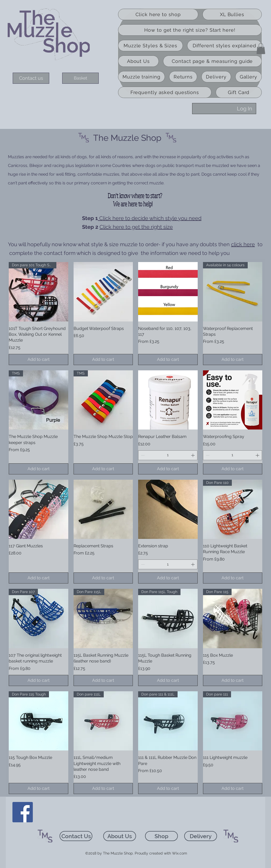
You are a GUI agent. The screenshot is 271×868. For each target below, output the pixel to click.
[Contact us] (31, 78)
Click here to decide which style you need (150, 218)
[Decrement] (142, 455)
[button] (261, 49)
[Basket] (80, 78)
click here (243, 244)
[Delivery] (201, 836)
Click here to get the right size (136, 227)
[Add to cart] (39, 360)
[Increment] (193, 455)
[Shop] (161, 836)
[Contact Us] (76, 836)
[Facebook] (23, 812)
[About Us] (120, 836)
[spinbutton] (168, 455)
